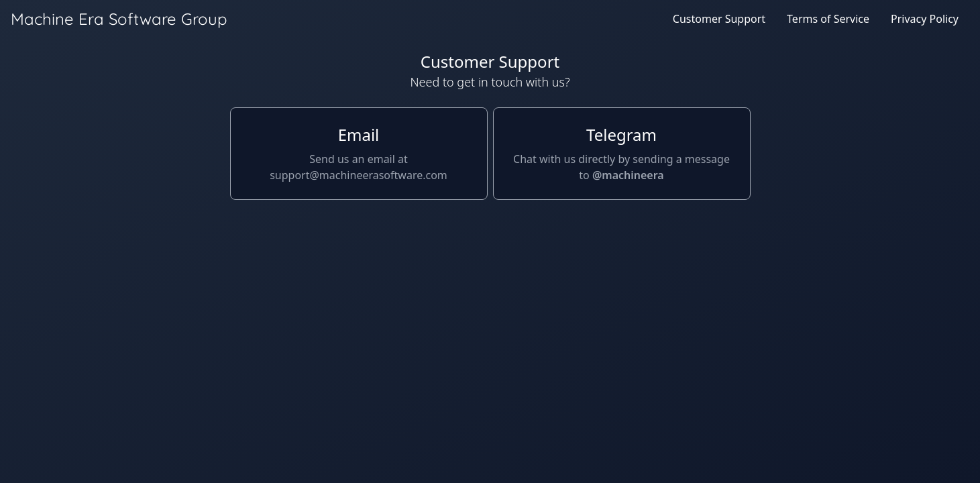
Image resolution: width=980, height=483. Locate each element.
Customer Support (719, 19)
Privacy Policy (925, 19)
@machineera (628, 175)
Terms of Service (828, 19)
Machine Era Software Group (119, 19)
